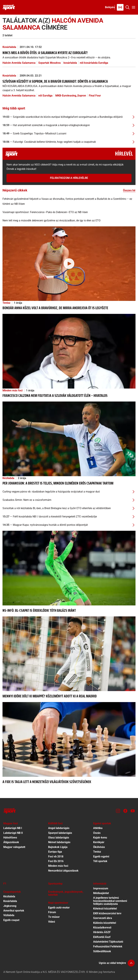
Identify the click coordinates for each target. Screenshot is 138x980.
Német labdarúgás (59, 842)
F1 (5, 884)
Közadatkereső (102, 928)
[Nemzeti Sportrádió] (120, 7)
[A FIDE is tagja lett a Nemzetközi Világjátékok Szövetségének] (69, 739)
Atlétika (98, 828)
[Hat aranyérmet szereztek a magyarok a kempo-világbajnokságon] (69, 125)
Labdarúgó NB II (13, 833)
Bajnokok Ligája (58, 847)
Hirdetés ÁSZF (102, 932)
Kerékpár (99, 842)
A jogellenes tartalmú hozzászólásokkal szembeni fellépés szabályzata (110, 901)
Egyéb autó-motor (59, 908)
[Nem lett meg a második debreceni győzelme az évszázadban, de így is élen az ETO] (69, 221)
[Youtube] (133, 811)
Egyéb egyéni (101, 857)
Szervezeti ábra (103, 918)
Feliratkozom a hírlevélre (69, 178)
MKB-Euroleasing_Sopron (71, 96)
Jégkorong (10, 906)
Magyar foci (10, 823)
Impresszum (101, 888)
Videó (52, 922)
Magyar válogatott (14, 847)
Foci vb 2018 (56, 857)
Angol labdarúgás (59, 828)
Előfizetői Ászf (102, 937)
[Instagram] (118, 811)
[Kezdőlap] (9, 7)
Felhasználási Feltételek (108, 946)
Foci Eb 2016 (56, 861)
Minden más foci (12, 390)
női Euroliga (45, 96)
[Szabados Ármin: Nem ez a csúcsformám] (69, 500)
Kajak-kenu (100, 838)
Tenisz (6, 303)
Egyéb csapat (11, 920)
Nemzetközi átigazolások (63, 871)
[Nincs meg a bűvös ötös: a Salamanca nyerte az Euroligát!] (69, 55)
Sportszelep (55, 884)
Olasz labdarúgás (59, 838)
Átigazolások (11, 842)
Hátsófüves (10, 838)
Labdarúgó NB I (13, 828)
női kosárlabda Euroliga (94, 63)
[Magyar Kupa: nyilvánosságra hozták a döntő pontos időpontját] (69, 525)
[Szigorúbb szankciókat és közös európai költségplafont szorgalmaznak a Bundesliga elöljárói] (69, 117)
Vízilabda (9, 915)
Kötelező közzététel (105, 909)
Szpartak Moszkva (49, 63)
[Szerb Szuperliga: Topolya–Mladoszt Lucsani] (69, 134)
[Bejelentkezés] (110, 7)
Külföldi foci (55, 823)
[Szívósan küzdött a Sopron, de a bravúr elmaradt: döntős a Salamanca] (69, 86)
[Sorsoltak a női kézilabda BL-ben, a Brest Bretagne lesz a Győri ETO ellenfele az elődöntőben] (69, 508)
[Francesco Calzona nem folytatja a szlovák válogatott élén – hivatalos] (69, 351)
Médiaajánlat (101, 893)
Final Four (95, 96)
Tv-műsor (54, 917)
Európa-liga (55, 852)
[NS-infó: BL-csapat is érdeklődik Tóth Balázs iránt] (69, 568)
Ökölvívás (99, 847)
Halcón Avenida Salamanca (19, 63)
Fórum (52, 912)
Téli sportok (100, 861)
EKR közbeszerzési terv (107, 913)
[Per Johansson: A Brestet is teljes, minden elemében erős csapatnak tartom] (69, 439)
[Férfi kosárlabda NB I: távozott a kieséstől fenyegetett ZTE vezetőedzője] (69, 517)
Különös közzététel (105, 923)
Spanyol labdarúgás (60, 833)
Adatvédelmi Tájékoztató (108, 942)
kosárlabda (70, 63)
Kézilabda (8, 478)
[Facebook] (125, 811)
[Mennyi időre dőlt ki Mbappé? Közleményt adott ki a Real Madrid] (69, 654)
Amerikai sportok (14, 911)
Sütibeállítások (102, 951)
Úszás (97, 833)
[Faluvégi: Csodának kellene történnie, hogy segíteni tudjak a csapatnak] (69, 142)
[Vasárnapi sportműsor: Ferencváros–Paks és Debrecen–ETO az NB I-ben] (69, 212)
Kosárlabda (9, 47)
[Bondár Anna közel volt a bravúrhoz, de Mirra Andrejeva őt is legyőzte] (69, 263)
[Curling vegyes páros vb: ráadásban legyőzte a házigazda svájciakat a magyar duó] (69, 492)
